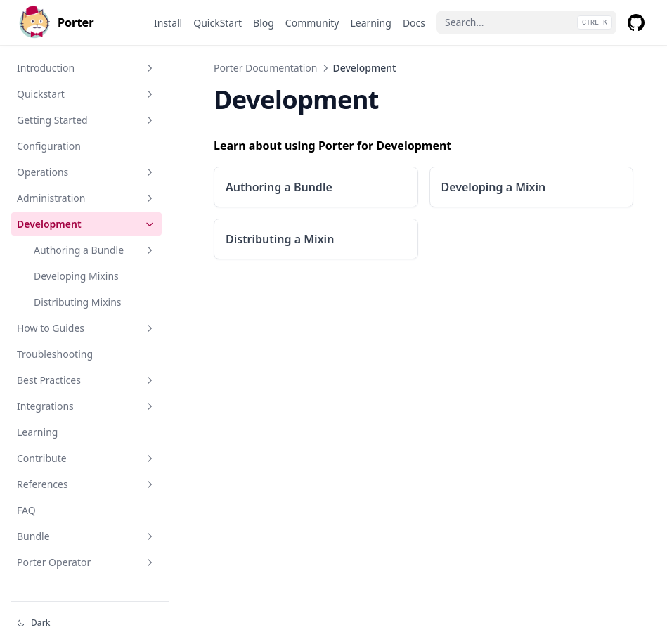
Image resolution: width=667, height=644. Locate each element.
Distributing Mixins (78, 302)
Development (86, 224)
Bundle (86, 536)
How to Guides (86, 328)
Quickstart (86, 94)
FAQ (26, 510)
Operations (86, 172)
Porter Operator (86, 562)
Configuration (49, 146)
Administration (86, 198)
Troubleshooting (55, 354)
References (86, 484)
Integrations (86, 406)
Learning (37, 432)
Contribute (86, 458)
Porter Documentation (266, 68)
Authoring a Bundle (95, 250)
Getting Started (86, 120)
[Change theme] (90, 623)
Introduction (86, 68)
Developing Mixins (76, 276)
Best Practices (86, 380)
